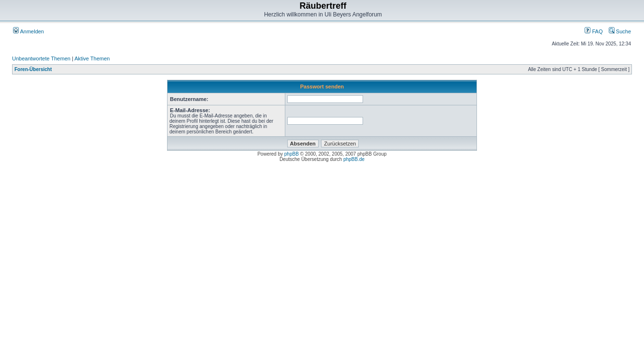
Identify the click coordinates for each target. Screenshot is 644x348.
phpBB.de (354, 159)
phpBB (292, 154)
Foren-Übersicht (33, 69)
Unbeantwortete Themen (41, 58)
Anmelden (28, 31)
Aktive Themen (92, 58)
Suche (620, 31)
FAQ (594, 31)
